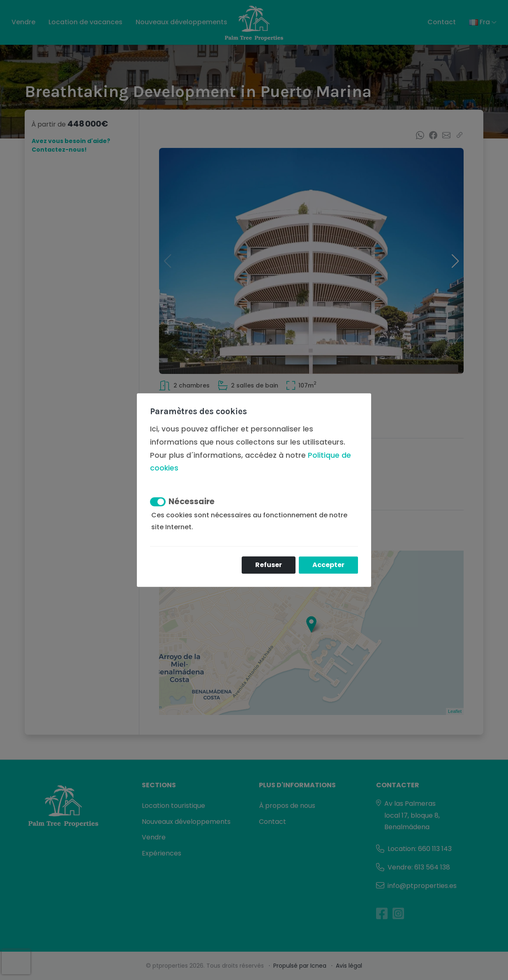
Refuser (269, 565)
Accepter (328, 565)
